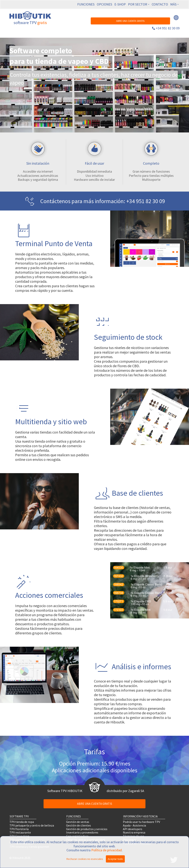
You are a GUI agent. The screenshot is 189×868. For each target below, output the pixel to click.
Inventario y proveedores (82, 832)
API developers (133, 829)
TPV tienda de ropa (22, 822)
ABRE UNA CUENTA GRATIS (130, 21)
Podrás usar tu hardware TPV (141, 822)
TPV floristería (19, 829)
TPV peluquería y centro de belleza (32, 825)
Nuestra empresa (134, 832)
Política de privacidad (107, 850)
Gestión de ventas (78, 822)
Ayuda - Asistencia (134, 825)
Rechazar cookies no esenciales (85, 859)
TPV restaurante (20, 832)
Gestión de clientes (78, 825)
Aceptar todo (115, 859)
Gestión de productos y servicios (87, 829)
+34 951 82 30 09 (168, 28)
